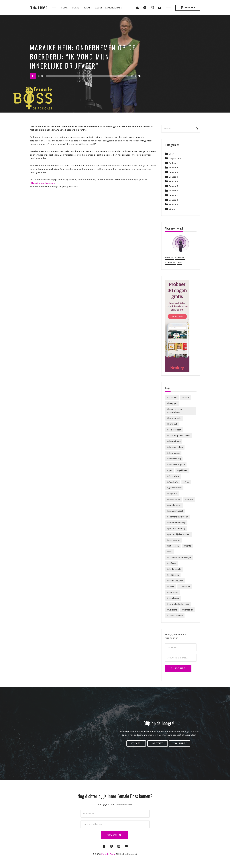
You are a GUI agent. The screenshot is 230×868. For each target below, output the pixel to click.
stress (171, 587)
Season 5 (174, 186)
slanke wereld (175, 569)
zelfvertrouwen (176, 616)
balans (186, 397)
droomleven (174, 453)
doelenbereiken (176, 447)
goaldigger (173, 482)
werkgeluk (188, 610)
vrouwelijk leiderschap (179, 604)
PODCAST (76, 8)
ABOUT (99, 8)
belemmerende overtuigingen (175, 411)
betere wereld (175, 418)
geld (170, 470)
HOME (64, 8)
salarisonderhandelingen (180, 558)
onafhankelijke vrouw (178, 517)
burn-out (173, 424)
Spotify (180, 258)
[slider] (87, 76)
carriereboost (175, 430)
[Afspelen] (33, 76)
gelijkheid (183, 470)
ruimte (188, 546)
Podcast (173, 163)
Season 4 (174, 181)
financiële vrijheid (177, 465)
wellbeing (173, 610)
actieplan (173, 397)
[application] (86, 76)
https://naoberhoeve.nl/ (42, 183)
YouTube (170, 263)
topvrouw (185, 587)
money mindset (176, 511)
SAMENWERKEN (114, 8)
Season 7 (174, 195)
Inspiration (175, 158)
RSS (180, 263)
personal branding (177, 528)
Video (172, 209)
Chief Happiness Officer (179, 435)
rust (170, 552)
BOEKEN (88, 8)
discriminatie (174, 441)
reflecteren (174, 546)
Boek (171, 154)
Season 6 (174, 191)
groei (187, 482)
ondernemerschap (177, 523)
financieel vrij (175, 459)
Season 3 (174, 177)
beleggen (173, 403)
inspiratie (173, 494)
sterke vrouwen (176, 581)
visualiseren (174, 598)
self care (172, 563)
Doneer (188, 8)
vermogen (173, 592)
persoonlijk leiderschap (179, 534)
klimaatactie (174, 499)
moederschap (175, 505)
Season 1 (173, 168)
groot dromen (175, 488)
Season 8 (174, 200)
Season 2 (174, 172)
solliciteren (174, 575)
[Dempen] (140, 76)
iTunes (169, 258)
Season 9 (174, 204)
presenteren (174, 540)
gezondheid (174, 476)
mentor (190, 499)
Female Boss (38, 8)
